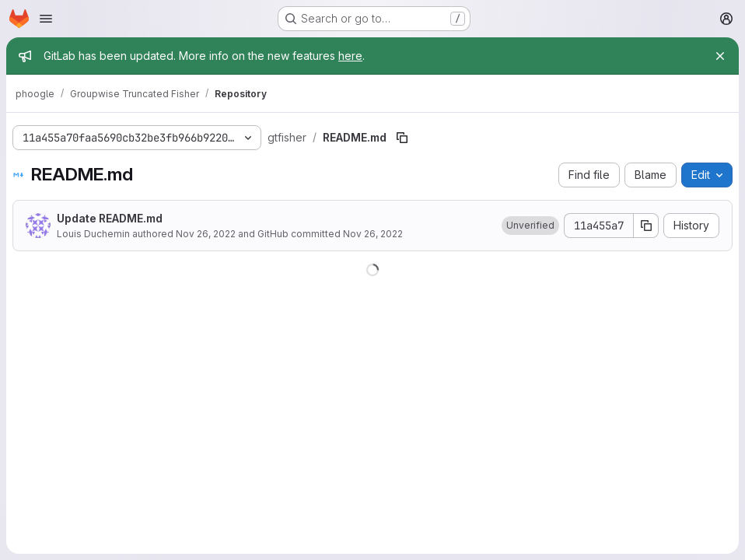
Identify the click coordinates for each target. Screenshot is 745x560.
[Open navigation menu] (46, 19)
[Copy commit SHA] (646, 226)
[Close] (720, 56)
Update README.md (110, 218)
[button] (530, 226)
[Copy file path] (402, 138)
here (350, 56)
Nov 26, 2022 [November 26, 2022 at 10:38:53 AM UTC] (206, 234)
